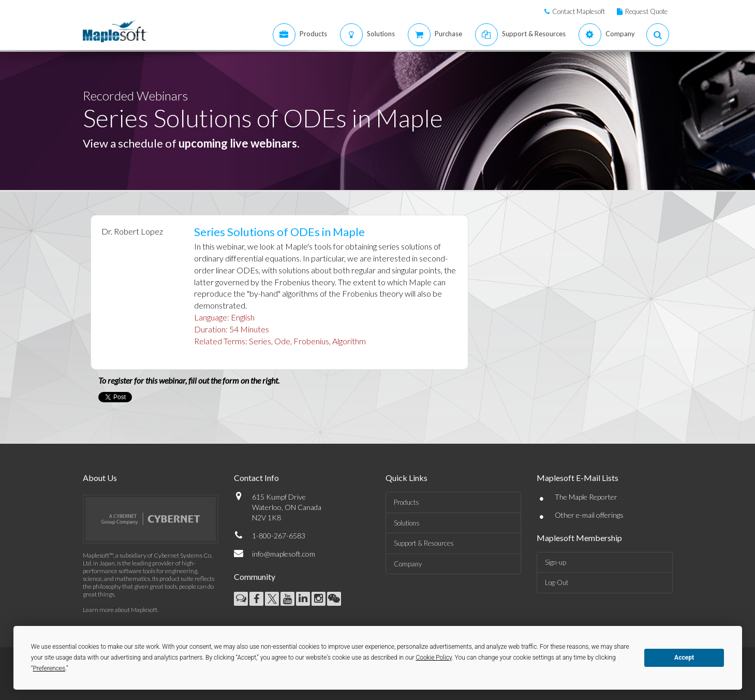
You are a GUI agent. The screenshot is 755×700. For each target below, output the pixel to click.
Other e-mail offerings (589, 515)
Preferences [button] (49, 668)
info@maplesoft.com (284, 554)
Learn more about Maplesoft (120, 610)
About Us (100, 478)
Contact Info (256, 478)
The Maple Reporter (586, 497)
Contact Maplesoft (579, 11)
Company (408, 564)
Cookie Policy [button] (434, 658)
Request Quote (646, 11)
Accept (684, 658)
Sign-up (556, 562)
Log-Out (557, 582)
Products (406, 502)
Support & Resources (424, 543)
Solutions (407, 523)
